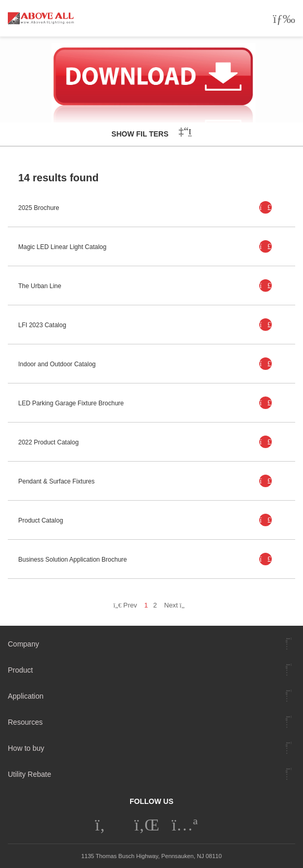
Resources (25, 722)
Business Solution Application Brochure (73, 560)
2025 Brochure (39, 208)
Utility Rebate (29, 774)
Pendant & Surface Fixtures (56, 481)
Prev (125, 605)
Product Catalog (41, 520)
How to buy (26, 748)
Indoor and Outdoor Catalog (57, 364)
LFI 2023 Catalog (42, 325)
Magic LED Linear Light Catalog (62, 247)
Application (26, 696)
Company (23, 644)
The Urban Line (40, 286)
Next (177, 605)
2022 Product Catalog (48, 442)
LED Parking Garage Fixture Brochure (71, 403)
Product (20, 670)
